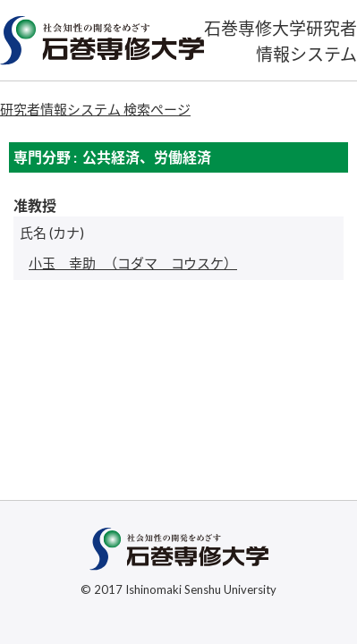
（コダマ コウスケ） (133, 263)
